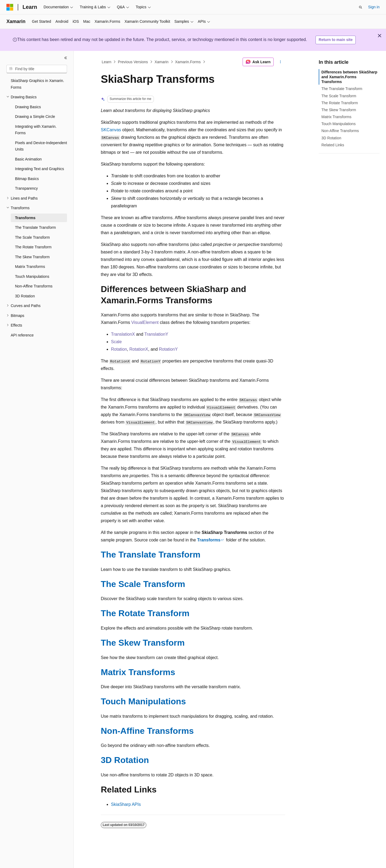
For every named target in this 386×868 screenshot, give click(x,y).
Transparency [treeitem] (26, 188)
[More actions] (281, 62)
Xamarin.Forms (188, 62)
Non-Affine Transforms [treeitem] (34, 286)
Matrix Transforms (138, 672)
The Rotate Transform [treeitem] (33, 247)
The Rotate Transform (145, 613)
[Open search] (361, 7)
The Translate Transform (151, 555)
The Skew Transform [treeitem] (32, 257)
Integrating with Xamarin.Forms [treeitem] (36, 130)
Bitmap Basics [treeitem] (27, 179)
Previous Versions (133, 62)
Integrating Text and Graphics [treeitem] (40, 169)
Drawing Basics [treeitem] (28, 107)
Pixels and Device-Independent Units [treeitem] (41, 146)
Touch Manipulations (143, 701)
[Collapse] (66, 58)
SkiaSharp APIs (126, 804)
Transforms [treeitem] (25, 218)
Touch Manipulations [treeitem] (32, 276)
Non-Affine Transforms (147, 731)
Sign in (374, 7)
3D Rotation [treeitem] (25, 296)
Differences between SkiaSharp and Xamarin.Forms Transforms (349, 77)
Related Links (333, 145)
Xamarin (161, 62)
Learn (107, 62)
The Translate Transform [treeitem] (36, 227)
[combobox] (37, 69)
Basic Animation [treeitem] (28, 159)
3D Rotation (125, 760)
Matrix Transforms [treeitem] (30, 267)
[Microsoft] (10, 7)
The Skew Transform (143, 643)
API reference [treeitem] (22, 335)
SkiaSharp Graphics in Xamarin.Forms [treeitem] (37, 84)
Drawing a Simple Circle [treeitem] (35, 117)
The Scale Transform (143, 584)
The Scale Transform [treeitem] (32, 237)
